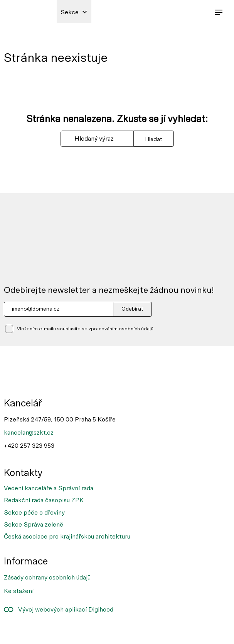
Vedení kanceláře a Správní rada (49, 488)
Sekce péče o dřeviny (34, 513)
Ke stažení (19, 591)
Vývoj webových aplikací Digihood (59, 610)
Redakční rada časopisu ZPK (44, 500)
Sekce (70, 12)
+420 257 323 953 (29, 446)
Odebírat (132, 309)
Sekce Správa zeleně (34, 525)
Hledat (154, 139)
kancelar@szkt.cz (29, 433)
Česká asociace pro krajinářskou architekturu (67, 537)
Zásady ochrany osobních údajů (47, 578)
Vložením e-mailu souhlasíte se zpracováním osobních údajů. (86, 329)
